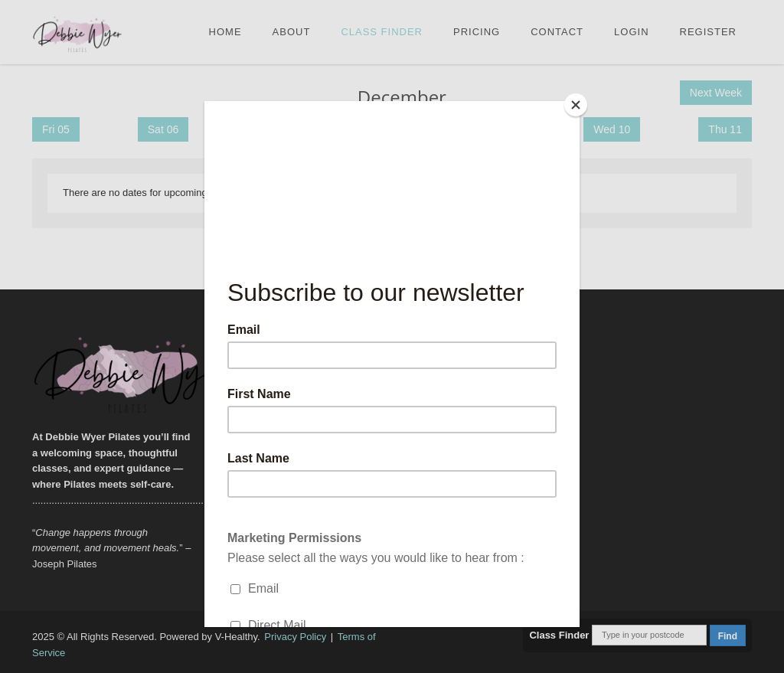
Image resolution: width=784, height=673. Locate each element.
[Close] (576, 105)
